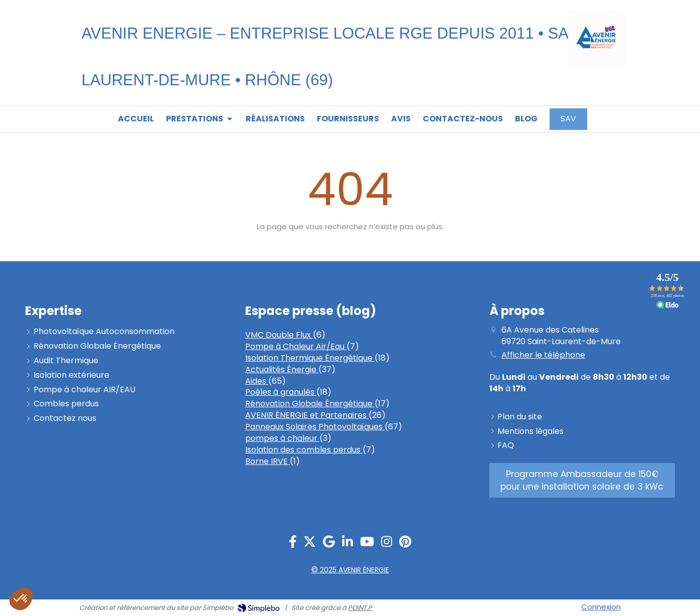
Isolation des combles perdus (304, 450)
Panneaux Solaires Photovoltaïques (315, 427)
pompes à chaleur (282, 438)
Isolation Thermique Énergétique (310, 358)
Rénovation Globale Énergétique (310, 404)
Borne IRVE (268, 461)
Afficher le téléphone (543, 355)
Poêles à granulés (281, 392)
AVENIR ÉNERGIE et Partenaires (307, 415)
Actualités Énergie (282, 369)
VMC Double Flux (279, 335)
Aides (257, 381)
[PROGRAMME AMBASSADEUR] (582, 480)
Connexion (601, 607)
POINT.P (360, 608)
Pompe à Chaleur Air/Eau (296, 346)
